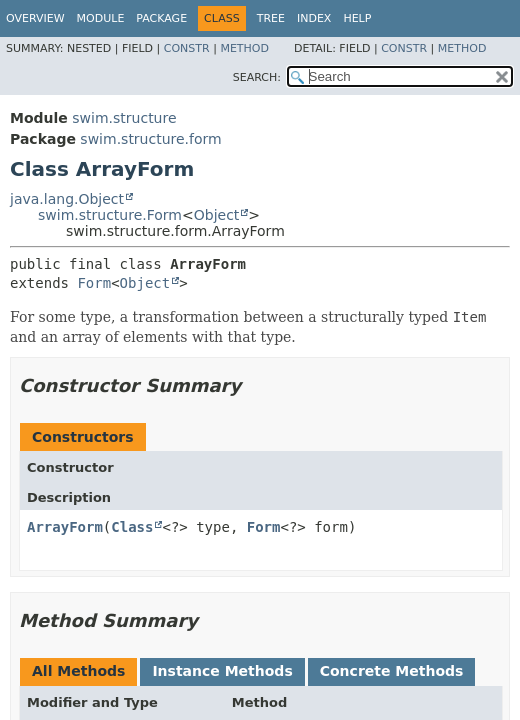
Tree (271, 18)
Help (357, 18)
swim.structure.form (150, 139)
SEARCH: (257, 77)
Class (132, 527)
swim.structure (124, 118)
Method (244, 48)
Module (101, 18)
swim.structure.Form (110, 215)
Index (314, 18)
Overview (35, 18)
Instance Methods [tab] (222, 671)
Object (217, 215)
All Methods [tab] (78, 671)
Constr (187, 48)
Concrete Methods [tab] (392, 671)
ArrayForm (65, 527)
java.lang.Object (67, 199)
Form (94, 283)
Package (161, 18)
